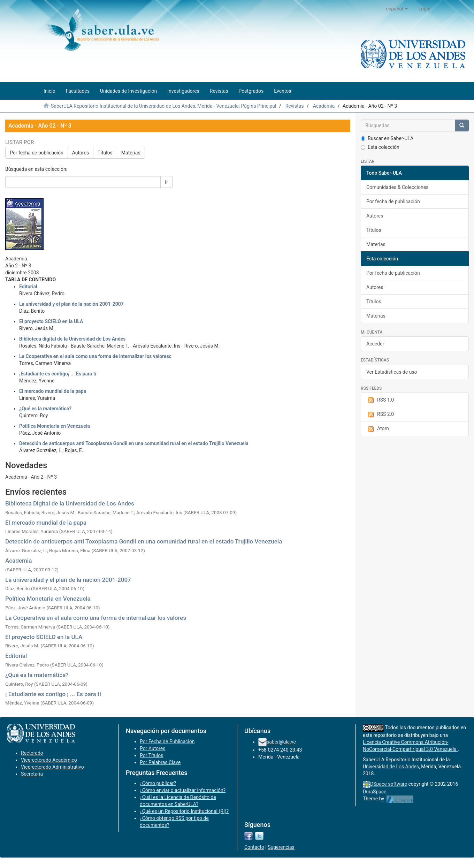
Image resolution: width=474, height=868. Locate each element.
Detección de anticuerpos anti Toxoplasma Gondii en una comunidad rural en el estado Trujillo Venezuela (134, 443)
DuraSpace (375, 792)
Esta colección (380, 147)
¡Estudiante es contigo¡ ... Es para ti (58, 374)
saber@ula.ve (281, 742)
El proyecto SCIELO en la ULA (51, 321)
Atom (378, 429)
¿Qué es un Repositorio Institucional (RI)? (184, 811)
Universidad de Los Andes (391, 767)
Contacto (254, 847)
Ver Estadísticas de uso (392, 372)
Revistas (295, 106)
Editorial (28, 287)
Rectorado (32, 753)
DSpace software (389, 784)
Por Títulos (151, 755)
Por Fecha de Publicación (167, 741)
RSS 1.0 (380, 400)
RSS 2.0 (380, 414)
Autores (81, 153)
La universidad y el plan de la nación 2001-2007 (71, 304)
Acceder (375, 344)
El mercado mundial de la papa (53, 391)
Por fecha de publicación (37, 153)
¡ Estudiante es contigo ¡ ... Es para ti (53, 694)
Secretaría (32, 774)
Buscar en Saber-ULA (387, 138)
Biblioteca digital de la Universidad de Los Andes (72, 339)
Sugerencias (281, 847)
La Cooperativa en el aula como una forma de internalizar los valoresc (95, 356)
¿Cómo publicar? (158, 783)
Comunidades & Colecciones (397, 187)
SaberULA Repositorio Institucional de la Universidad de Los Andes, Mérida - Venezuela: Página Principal (163, 106)
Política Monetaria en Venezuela (55, 426)
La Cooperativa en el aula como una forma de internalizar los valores (96, 618)
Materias (131, 153)
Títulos (105, 153)
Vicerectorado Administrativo (52, 767)
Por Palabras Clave (160, 762)
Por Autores (152, 748)
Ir (166, 182)
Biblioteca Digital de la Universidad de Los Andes (70, 503)
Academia (324, 106)
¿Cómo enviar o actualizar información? (183, 790)
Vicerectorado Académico (49, 760)
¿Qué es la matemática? (45, 409)
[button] (397, 9)
